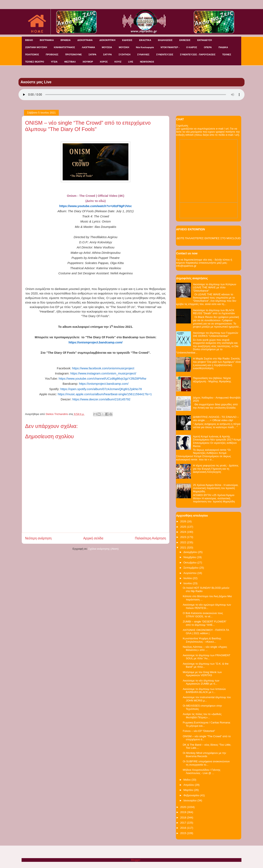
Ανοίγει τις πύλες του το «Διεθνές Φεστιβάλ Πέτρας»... (202, 716)
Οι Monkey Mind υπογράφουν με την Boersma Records (204, 755)
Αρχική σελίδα (93, 538)
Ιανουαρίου (190, 800)
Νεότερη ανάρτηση (38, 538)
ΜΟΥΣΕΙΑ (107, 47)
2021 (184, 548)
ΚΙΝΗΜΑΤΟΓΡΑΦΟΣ (64, 47)
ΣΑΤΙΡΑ (92, 54)
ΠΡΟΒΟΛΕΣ (52, 54)
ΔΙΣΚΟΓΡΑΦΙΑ (85, 40)
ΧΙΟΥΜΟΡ (88, 62)
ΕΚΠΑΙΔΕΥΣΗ (205, 40)
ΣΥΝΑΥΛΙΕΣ (143, 54)
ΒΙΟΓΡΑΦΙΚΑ (47, 40)
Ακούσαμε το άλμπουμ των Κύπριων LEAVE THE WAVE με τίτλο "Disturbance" (215, 287)
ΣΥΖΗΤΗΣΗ (125, 54)
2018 (184, 818)
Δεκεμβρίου (191, 552)
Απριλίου (189, 785)
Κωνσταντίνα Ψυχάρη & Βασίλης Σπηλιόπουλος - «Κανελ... (202, 640)
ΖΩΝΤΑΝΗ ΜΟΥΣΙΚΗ (36, 47)
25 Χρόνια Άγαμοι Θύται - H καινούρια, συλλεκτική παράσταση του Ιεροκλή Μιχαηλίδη (216, 488)
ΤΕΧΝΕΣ (227, 54)
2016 (184, 828)
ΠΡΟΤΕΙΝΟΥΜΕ (73, 54)
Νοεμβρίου (190, 557)
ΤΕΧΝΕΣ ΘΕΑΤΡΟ (35, 62)
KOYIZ (118, 62)
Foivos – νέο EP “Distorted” (199, 731)
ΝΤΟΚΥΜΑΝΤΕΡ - (170, 47)
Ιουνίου (188, 583)
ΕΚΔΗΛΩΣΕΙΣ (165, 40)
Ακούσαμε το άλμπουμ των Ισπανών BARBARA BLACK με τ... (204, 691)
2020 (184, 807)
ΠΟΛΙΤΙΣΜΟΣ (32, 54)
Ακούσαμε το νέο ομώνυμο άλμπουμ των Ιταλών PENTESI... (207, 606)
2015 (184, 833)
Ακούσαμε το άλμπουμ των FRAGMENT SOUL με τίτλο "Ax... (206, 657)
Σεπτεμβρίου (191, 568)
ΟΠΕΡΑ (208, 47)
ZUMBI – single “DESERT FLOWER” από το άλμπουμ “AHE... (205, 623)
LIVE (131, 62)
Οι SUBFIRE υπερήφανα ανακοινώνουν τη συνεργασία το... (206, 763)
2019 (184, 812)
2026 (184, 521)
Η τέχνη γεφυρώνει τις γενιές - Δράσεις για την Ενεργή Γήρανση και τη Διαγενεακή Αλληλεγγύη (216, 469)
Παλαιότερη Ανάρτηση (150, 538)
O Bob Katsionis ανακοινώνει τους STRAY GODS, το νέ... (203, 615)
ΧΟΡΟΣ (104, 62)
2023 (184, 537)
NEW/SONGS (147, 62)
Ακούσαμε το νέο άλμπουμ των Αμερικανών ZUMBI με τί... (201, 682)
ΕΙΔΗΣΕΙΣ (127, 40)
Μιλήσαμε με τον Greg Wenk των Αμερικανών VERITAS (202, 674)
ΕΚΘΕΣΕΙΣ (185, 40)
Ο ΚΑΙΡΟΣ (192, 47)
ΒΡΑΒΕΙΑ (66, 40)
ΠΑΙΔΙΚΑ (223, 47)
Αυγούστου (190, 573)
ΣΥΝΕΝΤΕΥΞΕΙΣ (165, 54)
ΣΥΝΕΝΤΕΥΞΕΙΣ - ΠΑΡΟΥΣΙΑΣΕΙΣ (198, 54)
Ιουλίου (188, 578)
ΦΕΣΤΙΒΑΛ (70, 62)
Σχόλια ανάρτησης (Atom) (103, 549)
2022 (184, 542)
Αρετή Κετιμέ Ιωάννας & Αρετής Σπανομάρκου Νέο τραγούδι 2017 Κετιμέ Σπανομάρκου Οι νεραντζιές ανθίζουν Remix (217, 441)
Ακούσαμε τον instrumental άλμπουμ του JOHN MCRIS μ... (207, 699)
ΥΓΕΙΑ (54, 62)
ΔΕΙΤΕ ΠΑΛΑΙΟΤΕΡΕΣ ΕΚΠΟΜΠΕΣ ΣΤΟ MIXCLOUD (208, 238)
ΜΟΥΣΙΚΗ (124, 47)
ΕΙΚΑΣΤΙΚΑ (145, 40)
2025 (184, 527)
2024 (184, 532)
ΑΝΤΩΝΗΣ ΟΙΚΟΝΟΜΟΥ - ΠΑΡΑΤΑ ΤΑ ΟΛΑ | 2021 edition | (206, 632)
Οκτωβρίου (190, 563)
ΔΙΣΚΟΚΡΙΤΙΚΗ (107, 40)
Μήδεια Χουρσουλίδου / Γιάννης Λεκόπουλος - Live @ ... (201, 771)
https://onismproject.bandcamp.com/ (104, 384)
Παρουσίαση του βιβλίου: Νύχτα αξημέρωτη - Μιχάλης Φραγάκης (212, 380)
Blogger (136, 860)
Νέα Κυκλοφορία (145, 47)
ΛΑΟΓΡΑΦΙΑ (88, 47)
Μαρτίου (189, 790)
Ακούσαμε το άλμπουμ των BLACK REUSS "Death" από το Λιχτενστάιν (214, 312)
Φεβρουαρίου (192, 795)
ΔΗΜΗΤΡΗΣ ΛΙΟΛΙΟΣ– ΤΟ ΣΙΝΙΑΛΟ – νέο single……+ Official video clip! (216, 419)
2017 (184, 823)
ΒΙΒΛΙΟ (29, 40)
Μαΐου (187, 780)
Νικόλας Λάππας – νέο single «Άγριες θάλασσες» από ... (205, 648)
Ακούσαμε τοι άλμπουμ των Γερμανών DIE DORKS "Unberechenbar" (216, 334)
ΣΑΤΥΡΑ (107, 54)
